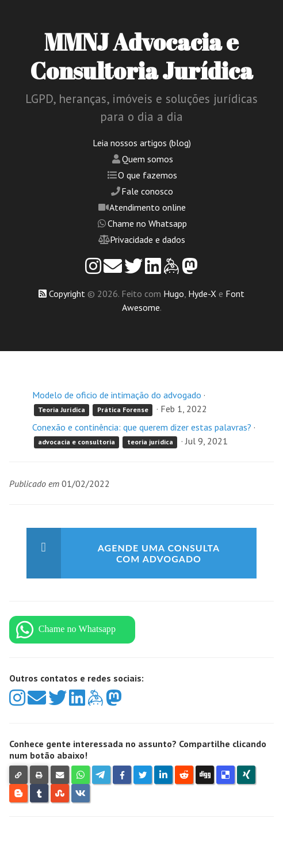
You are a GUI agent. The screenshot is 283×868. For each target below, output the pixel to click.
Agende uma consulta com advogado (159, 553)
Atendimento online (148, 207)
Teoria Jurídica (62, 410)
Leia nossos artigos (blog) (142, 143)
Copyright (67, 294)
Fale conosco (147, 191)
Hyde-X (202, 294)
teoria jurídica (150, 442)
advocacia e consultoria (77, 442)
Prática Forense (123, 410)
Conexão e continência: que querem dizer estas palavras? (142, 427)
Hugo (174, 294)
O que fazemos (148, 175)
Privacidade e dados (148, 239)
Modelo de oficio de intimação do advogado (117, 395)
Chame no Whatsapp (147, 223)
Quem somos (148, 159)
